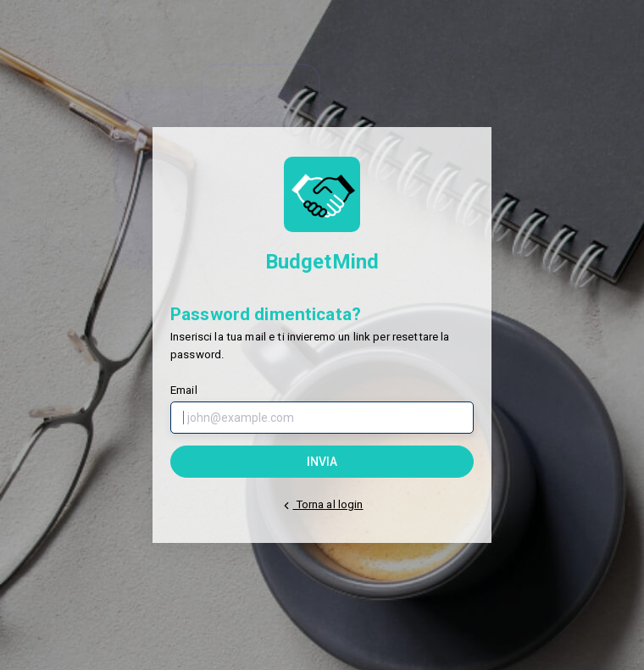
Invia (322, 462)
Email (184, 390)
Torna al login (322, 504)
